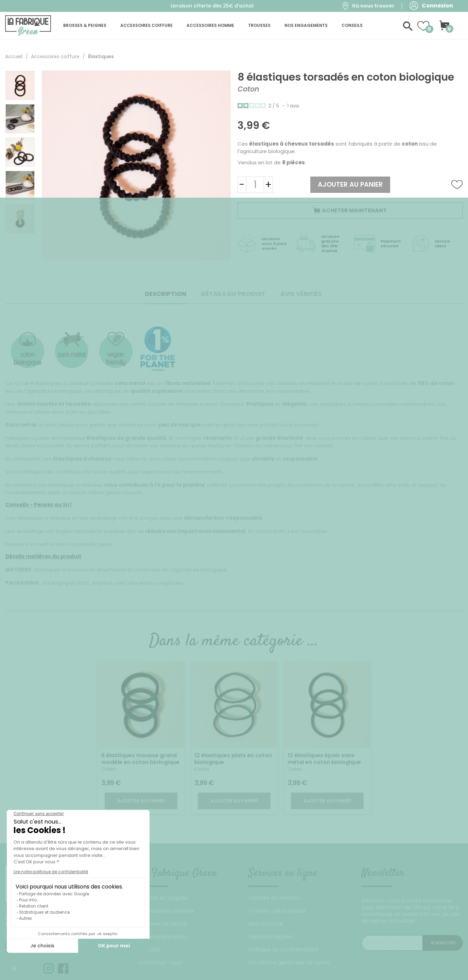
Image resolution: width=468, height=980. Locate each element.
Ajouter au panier (350, 185)
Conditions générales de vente (289, 962)
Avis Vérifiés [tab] (301, 294)
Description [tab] (166, 294)
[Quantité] (255, 185)
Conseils (149, 950)
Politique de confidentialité (284, 950)
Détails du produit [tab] (233, 294)
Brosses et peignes (163, 898)
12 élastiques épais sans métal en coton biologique (324, 759)
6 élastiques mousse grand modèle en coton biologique (140, 759)
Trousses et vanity (162, 924)
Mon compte (266, 924)
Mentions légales (271, 937)
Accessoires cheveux (166, 911)
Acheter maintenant (350, 210)
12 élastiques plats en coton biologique (233, 759)
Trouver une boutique (277, 911)
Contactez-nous (160, 962)
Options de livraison (275, 898)
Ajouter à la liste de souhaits (457, 185)
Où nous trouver (373, 6)
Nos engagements (162, 937)
